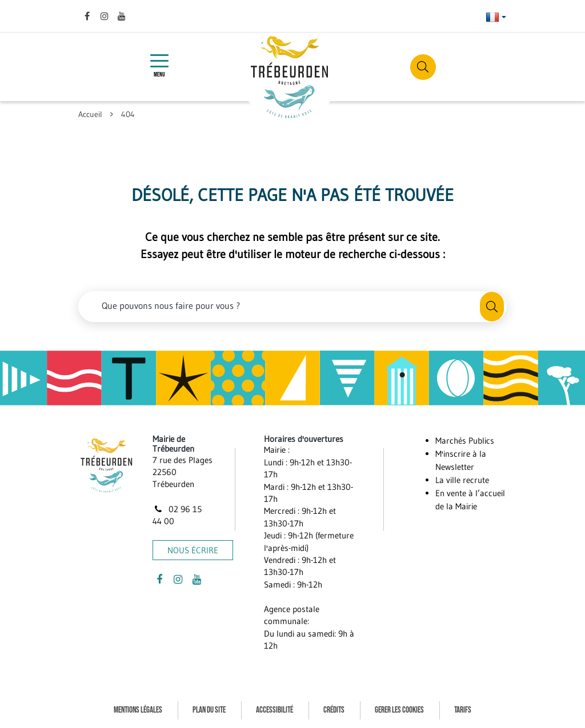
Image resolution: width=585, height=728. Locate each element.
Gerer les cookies (399, 710)
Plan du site (209, 710)
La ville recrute (462, 480)
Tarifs (463, 710)
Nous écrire (193, 550)
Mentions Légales (138, 710)
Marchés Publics (465, 441)
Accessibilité (275, 710)
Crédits (334, 710)
